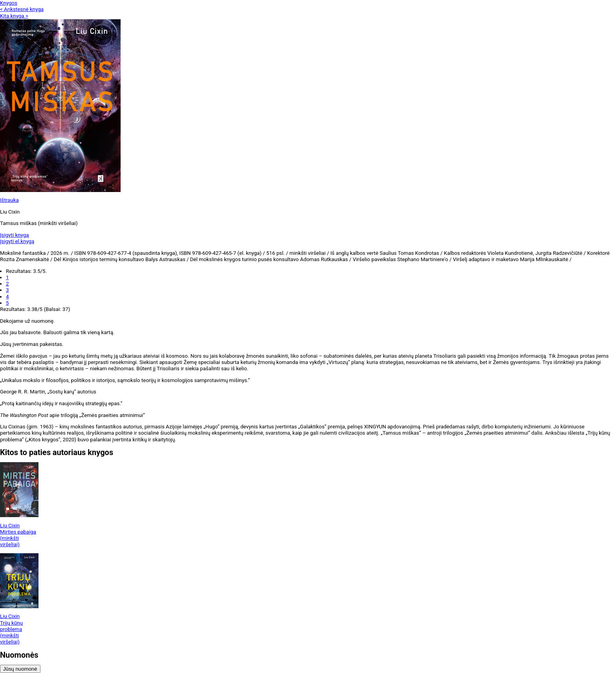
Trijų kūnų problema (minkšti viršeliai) (11, 633)
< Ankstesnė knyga (22, 9)
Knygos (9, 3)
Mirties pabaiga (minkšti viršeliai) (18, 538)
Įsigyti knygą (15, 235)
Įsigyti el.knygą (17, 241)
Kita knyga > (14, 16)
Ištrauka (9, 200)
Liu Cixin (10, 526)
